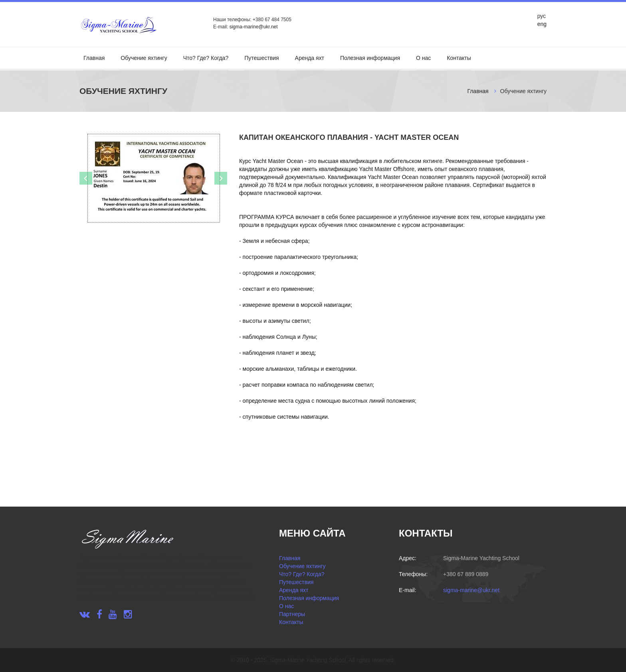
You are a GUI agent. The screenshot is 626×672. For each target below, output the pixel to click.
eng (542, 24)
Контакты (459, 58)
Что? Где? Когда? (206, 58)
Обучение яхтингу (144, 58)
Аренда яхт (310, 58)
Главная (94, 58)
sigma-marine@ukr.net (254, 27)
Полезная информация (370, 58)
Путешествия (261, 58)
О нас (423, 58)
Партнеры (292, 614)
